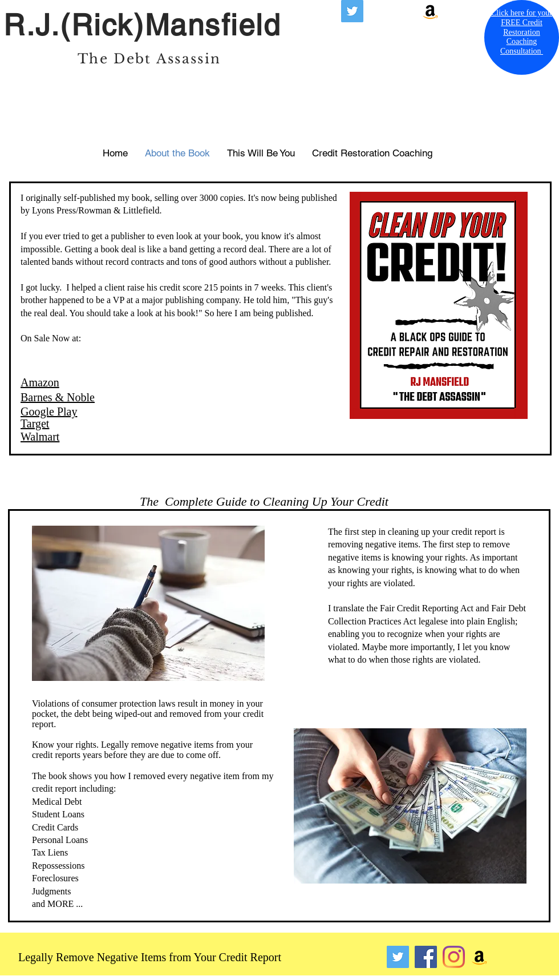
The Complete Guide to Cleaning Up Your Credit (264, 501)
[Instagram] (454, 957)
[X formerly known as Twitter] (352, 11)
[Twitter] (398, 957)
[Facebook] (426, 957)
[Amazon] (430, 11)
